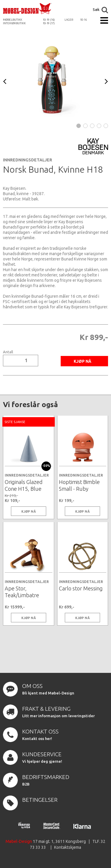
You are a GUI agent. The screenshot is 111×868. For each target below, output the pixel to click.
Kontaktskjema (68, 847)
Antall (8, 352)
